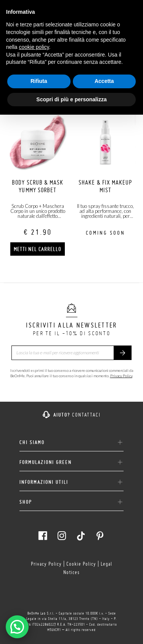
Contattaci (86, 415)
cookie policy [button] (34, 47)
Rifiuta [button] (39, 81)
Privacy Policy (121, 376)
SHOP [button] (71, 502)
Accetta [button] (104, 81)
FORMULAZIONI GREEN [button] (71, 462)
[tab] (71, 440)
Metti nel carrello (38, 249)
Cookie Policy (81, 564)
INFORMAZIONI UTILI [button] (71, 482)
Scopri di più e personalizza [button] (71, 99)
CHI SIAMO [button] (71, 443)
